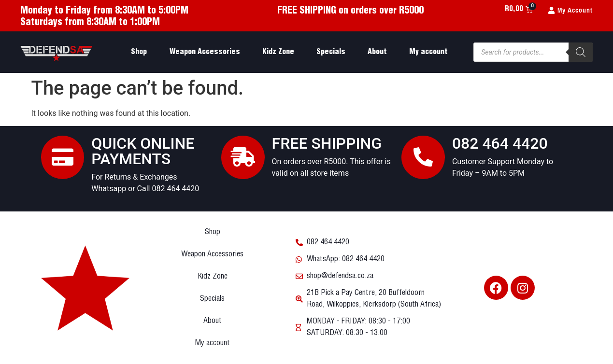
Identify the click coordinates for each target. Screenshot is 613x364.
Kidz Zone (278, 52)
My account (428, 52)
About (377, 52)
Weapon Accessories (205, 52)
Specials (331, 52)
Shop (139, 52)
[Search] (581, 52)
